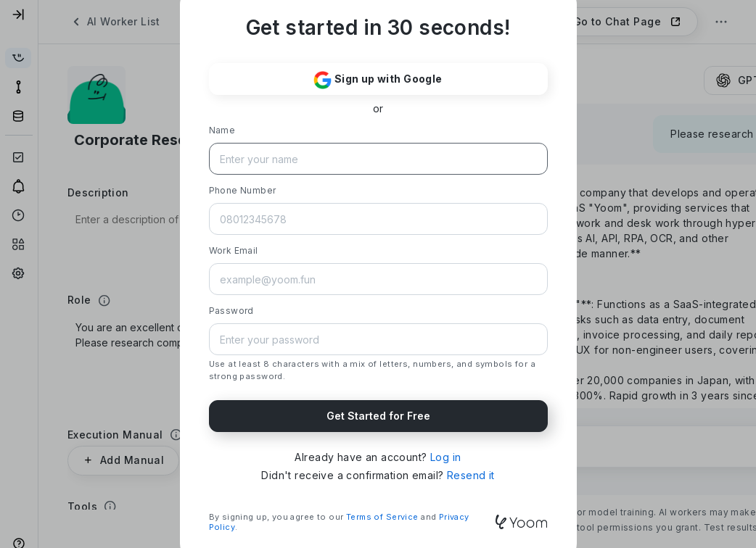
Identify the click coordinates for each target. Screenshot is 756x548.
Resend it (471, 475)
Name (222, 130)
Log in (446, 457)
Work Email (234, 250)
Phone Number (243, 190)
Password (231, 311)
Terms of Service (382, 517)
